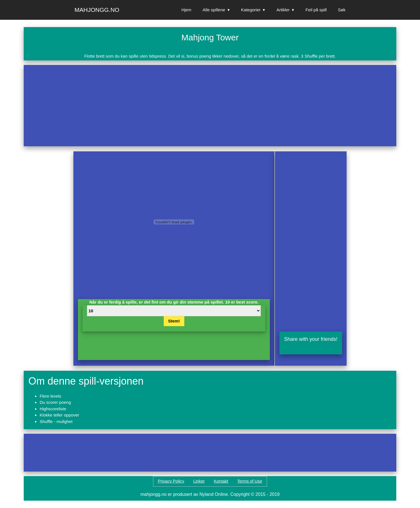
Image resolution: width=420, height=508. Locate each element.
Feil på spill (316, 10)
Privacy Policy (171, 481)
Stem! (174, 321)
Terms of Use (250, 481)
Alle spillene (214, 10)
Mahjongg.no (97, 10)
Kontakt (221, 481)
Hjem (186, 10)
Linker (199, 481)
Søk (342, 10)
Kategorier (251, 10)
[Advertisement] (198, 106)
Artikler (283, 10)
